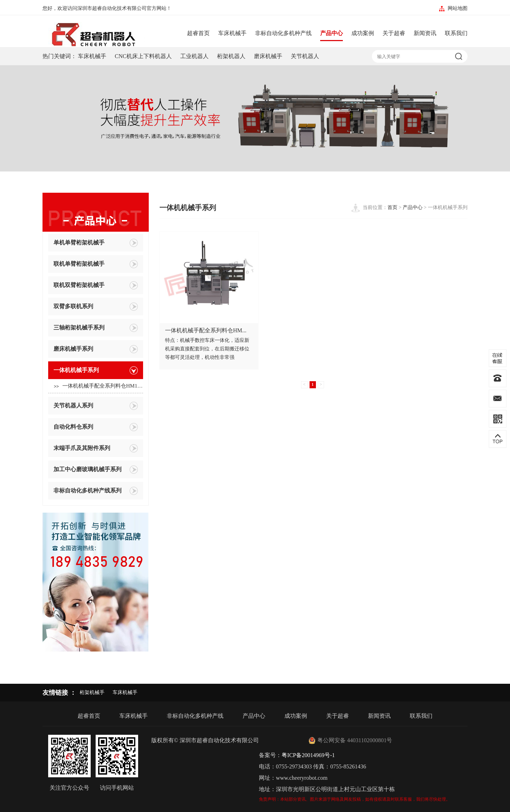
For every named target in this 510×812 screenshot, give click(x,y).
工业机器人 (194, 56)
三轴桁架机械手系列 (96, 328)
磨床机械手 (268, 56)
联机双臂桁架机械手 (96, 285)
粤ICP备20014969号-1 (308, 755)
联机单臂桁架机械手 (96, 264)
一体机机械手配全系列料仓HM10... (98, 386)
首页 (392, 207)
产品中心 (331, 33)
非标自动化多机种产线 (283, 33)
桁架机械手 (92, 692)
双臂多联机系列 (96, 307)
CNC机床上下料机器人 (143, 56)
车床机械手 (232, 33)
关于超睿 (394, 33)
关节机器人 (305, 56)
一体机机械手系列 (96, 370)
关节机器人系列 (96, 406)
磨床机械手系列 (96, 349)
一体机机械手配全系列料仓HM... (206, 330)
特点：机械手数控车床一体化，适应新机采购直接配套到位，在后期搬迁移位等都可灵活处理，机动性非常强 (207, 349)
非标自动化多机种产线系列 (96, 491)
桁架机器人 (231, 56)
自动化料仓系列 (96, 427)
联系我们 (456, 33)
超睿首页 (198, 33)
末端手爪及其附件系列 (96, 448)
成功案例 (363, 33)
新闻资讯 (425, 33)
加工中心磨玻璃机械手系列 (96, 470)
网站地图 (458, 8)
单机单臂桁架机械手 (96, 243)
